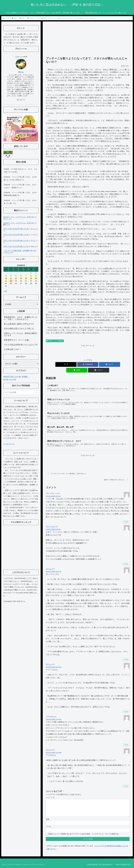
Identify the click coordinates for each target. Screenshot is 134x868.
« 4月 (5, 291)
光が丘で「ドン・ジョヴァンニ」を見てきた (19, 217)
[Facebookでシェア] (74, 364)
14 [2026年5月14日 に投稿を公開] (26, 278)
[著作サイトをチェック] (18, 100)
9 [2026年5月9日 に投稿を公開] (36, 276)
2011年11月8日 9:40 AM (53, 524)
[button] (116, 364)
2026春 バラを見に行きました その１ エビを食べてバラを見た (20, 170)
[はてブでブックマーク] (88, 364)
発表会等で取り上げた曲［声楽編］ (16, 377)
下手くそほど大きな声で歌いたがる (16, 229)
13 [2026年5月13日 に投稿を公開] (21, 278)
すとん (48, 563)
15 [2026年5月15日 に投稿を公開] (31, 278)
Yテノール (50, 521)
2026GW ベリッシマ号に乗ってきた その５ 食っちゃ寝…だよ (21, 202)
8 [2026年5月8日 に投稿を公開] (31, 276)
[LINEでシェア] (102, 364)
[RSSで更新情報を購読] (24, 100)
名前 (48, 817)
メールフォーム (9, 444)
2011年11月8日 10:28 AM (54, 566)
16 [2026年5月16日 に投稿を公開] (36, 278)
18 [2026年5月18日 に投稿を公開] (11, 281)
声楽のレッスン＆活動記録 (55, 341)
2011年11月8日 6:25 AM (53, 490)
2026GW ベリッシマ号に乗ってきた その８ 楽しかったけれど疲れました (21, 178)
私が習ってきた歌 (10, 379)
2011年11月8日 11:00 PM (54, 714)
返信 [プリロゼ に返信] (126, 739)
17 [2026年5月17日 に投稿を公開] (6, 281)
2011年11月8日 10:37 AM (54, 661)
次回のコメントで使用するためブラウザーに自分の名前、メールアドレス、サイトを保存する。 (84, 832)
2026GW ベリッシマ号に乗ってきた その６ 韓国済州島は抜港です (21, 194)
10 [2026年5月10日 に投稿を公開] (6, 278)
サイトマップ (31, 862)
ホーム (5, 862)
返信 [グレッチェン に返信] (126, 516)
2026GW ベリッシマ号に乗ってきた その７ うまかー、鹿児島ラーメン (21, 186)
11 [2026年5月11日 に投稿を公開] (11, 278)
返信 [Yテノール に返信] (126, 558)
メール (48, 824)
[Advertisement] (88, 40)
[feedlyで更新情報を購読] (21, 100)
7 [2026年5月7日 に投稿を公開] (26, 276)
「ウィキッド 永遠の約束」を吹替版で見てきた (20, 251)
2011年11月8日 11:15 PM (54, 747)
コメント (50, 792)
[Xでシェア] (60, 364)
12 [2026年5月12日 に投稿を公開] (16, 278)
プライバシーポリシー (17, 862)
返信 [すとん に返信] (126, 654)
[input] (21, 392)
